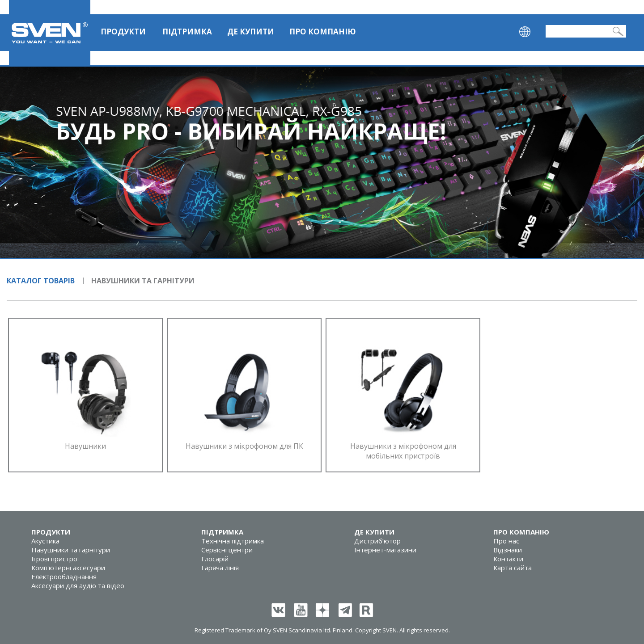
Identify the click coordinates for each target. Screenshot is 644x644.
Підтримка (187, 32)
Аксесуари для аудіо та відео (78, 585)
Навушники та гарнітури (71, 550)
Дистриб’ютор (377, 541)
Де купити (251, 32)
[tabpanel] (322, 162)
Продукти (123, 32)
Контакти (508, 559)
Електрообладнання (64, 577)
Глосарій (215, 559)
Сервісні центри (227, 550)
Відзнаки (508, 550)
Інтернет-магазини (385, 550)
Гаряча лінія (220, 568)
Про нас (506, 541)
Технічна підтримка (233, 541)
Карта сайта (513, 568)
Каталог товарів (41, 281)
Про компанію (323, 32)
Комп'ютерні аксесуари (68, 568)
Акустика (45, 541)
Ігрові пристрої (55, 559)
